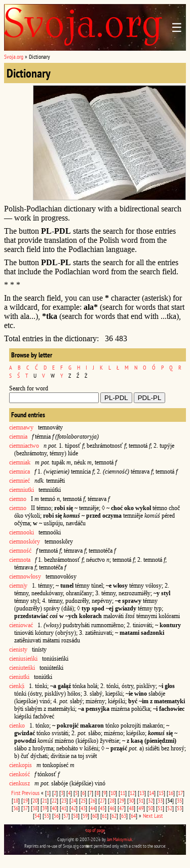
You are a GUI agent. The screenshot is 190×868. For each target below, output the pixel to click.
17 (180, 793)
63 (124, 816)
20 (35, 800)
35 (179, 800)
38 (35, 808)
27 (102, 800)
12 (132, 793)
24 (73, 800)
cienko (17, 726)
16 (171, 793)
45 (102, 808)
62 (114, 816)
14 (151, 793)
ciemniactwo (24, 446)
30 (131, 800)
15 (161, 793)
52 (170, 808)
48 (131, 808)
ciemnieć (20, 481)
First (16, 793)
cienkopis (21, 765)
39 (45, 808)
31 (141, 800)
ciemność (20, 551)
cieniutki (19, 677)
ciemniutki (22, 490)
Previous (31, 793)
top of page (95, 830)
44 (93, 808)
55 (47, 816)
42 (73, 808)
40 (54, 808)
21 (45, 800)
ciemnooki (22, 532)
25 (83, 800)
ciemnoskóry (25, 541)
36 (16, 808)
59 (85, 816)
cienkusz (20, 783)
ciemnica (20, 472)
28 (112, 800)
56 (56, 816)
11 (123, 793)
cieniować (21, 625)
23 (64, 800)
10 (113, 793)
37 (25, 808)
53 (179, 808)
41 (64, 808)
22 (54, 800)
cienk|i (17, 686)
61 (104, 816)
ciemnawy (21, 427)
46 (112, 808)
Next (148, 816)
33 (160, 800)
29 (122, 800)
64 (133, 816)
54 (37, 816)
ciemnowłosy (25, 576)
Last (158, 816)
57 (66, 816)
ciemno (18, 499)
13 (142, 793)
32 (150, 800)
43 (83, 808)
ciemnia (18, 437)
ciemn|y (18, 586)
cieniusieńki (23, 659)
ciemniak (20, 462)
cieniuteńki (22, 668)
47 (122, 808)
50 (150, 808)
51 (160, 808)
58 (75, 816)
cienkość (20, 774)
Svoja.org (14, 57)
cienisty (18, 649)
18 (16, 800)
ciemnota (20, 560)
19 (25, 800)
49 (141, 808)
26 (93, 800)
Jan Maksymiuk (120, 839)
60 (95, 816)
